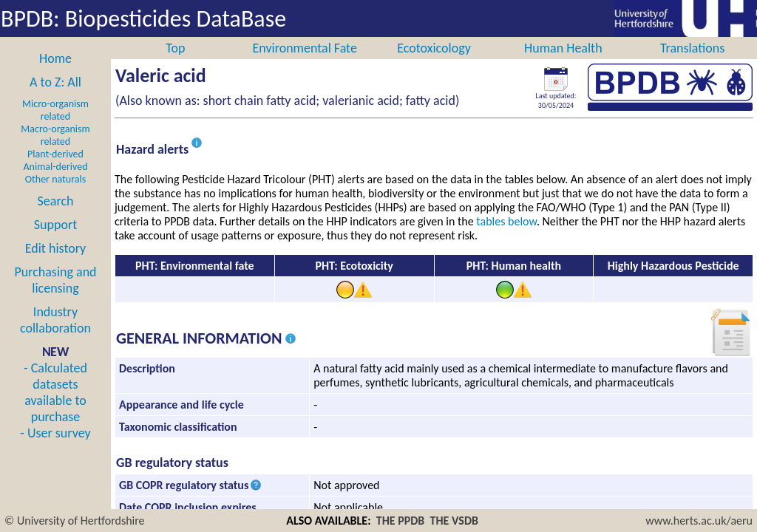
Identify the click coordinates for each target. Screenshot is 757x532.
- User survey (55, 449)
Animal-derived (56, 183)
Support (55, 241)
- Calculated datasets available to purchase (55, 409)
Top (175, 64)
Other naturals (55, 195)
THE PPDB (401, 521)
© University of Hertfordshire (75, 521)
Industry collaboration (55, 336)
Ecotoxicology (434, 64)
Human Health (563, 64)
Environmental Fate (304, 64)
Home (55, 75)
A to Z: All (55, 98)
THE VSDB (454, 521)
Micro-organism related (55, 126)
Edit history (56, 265)
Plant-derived (55, 170)
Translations (692, 64)
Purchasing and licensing (55, 296)
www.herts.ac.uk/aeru (699, 521)
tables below (506, 238)
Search (56, 217)
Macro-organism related (55, 151)
